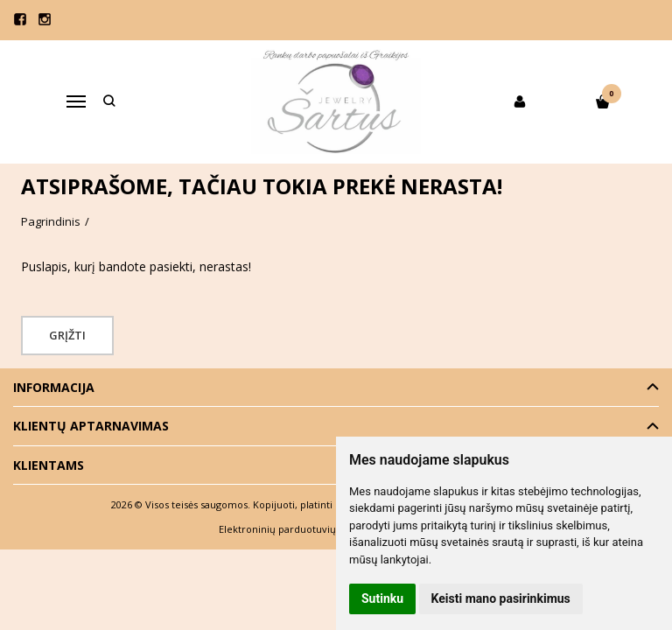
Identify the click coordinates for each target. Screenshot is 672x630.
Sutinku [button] (382, 598)
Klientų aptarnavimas (91, 426)
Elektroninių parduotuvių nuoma (295, 529)
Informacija (54, 387)
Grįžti (67, 335)
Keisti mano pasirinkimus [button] (501, 598)
